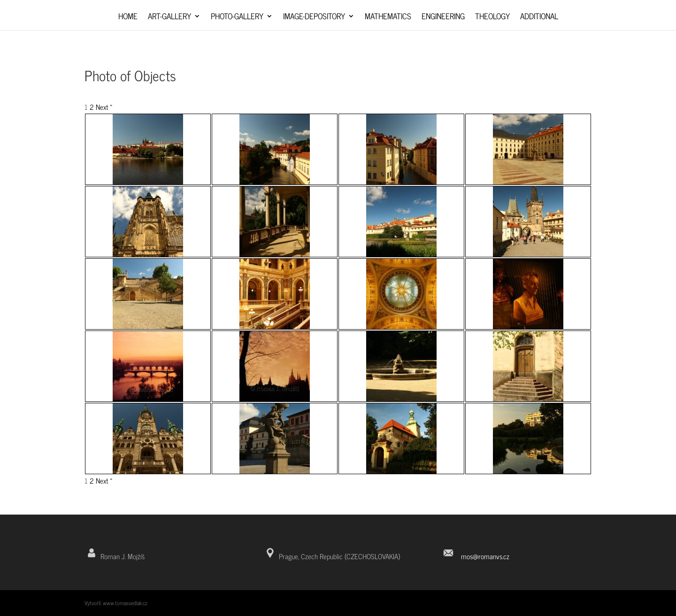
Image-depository (314, 18)
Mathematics (388, 18)
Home (128, 18)
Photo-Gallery (237, 18)
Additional (539, 18)
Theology (492, 18)
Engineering (443, 18)
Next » (104, 107)
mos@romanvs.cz (485, 556)
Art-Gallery (169, 18)
